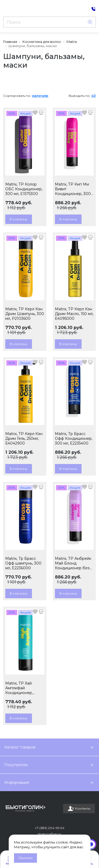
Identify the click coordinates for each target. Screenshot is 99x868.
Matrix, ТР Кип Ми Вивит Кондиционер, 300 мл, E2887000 (73, 189)
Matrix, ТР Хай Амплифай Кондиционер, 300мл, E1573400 (21, 688)
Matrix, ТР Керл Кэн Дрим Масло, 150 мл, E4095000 (74, 314)
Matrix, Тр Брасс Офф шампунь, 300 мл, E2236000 (23, 563)
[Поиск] (44, 22)
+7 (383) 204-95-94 (50, 828)
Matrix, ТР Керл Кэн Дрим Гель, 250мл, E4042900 (24, 438)
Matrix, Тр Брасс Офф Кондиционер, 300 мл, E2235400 (74, 438)
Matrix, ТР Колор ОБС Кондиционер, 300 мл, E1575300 (24, 189)
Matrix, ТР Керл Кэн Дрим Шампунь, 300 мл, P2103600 (25, 314)
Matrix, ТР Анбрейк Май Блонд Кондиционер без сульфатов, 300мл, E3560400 (73, 563)
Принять (25, 858)
